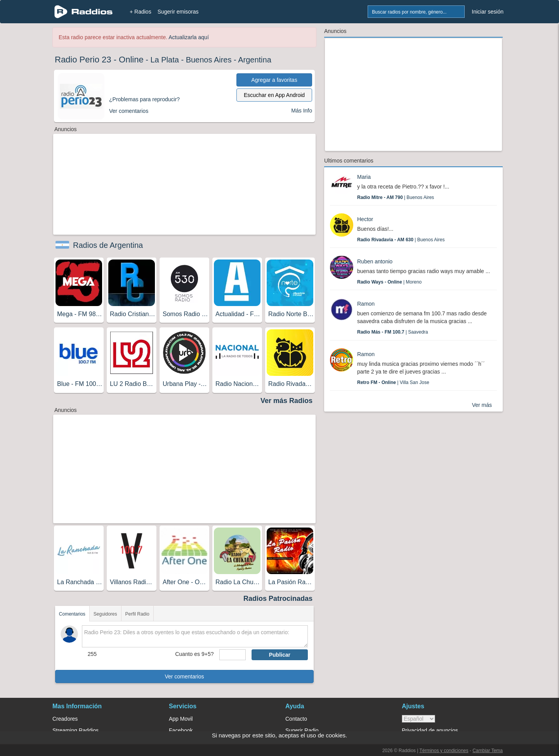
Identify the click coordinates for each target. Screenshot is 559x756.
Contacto (296, 719)
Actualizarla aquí (189, 37)
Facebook (181, 730)
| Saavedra (393, 332)
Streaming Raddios (76, 730)
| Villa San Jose (393, 382)
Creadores (65, 719)
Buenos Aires (209, 60)
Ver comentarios (184, 676)
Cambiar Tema (488, 751)
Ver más (482, 405)
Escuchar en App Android (274, 95)
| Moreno (389, 282)
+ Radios (141, 12)
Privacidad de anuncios (430, 730)
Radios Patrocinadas (278, 599)
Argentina (255, 60)
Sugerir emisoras (178, 12)
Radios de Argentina (108, 245)
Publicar (280, 655)
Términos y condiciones (444, 751)
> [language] (418, 719)
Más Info (302, 111)
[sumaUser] (232, 655)
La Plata (164, 60)
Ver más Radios (286, 401)
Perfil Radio (137, 614)
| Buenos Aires (396, 197)
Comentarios (72, 614)
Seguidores (105, 614)
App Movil (181, 719)
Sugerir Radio (302, 730)
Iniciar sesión (488, 12)
